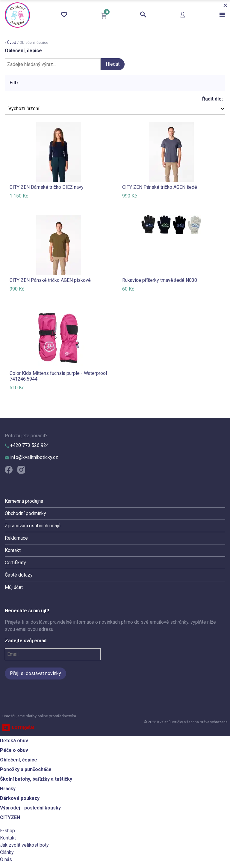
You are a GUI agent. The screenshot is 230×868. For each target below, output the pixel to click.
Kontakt (13, 550)
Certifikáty (15, 563)
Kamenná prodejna (24, 501)
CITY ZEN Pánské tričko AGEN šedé (160, 187)
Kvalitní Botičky (17, 15)
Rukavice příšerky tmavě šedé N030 (160, 280)
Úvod (12, 42)
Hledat (113, 64)
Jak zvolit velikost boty (24, 845)
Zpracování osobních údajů (33, 526)
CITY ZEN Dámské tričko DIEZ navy (47, 187)
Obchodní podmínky (25, 513)
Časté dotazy (19, 575)
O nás (6, 859)
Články (7, 852)
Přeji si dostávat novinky (35, 673)
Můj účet (14, 587)
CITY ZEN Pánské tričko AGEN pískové (50, 280)
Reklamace (16, 538)
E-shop (7, 831)
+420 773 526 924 (27, 445)
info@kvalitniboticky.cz (31, 457)
